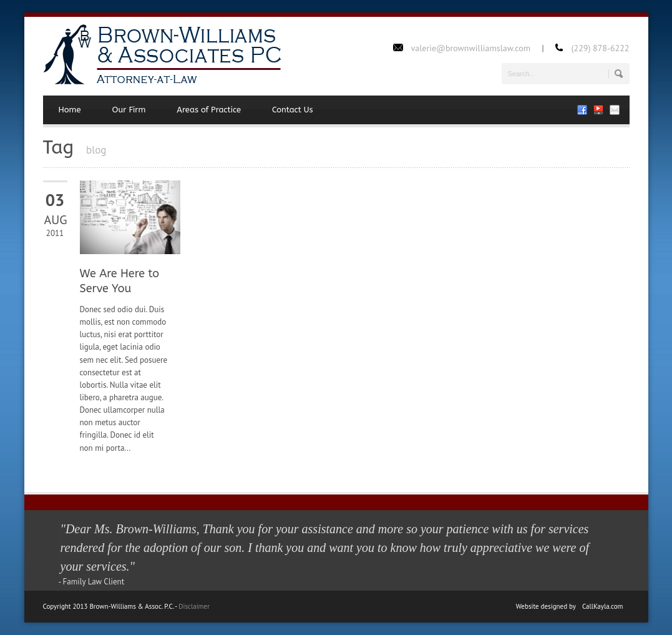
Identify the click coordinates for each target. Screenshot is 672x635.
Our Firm (129, 110)
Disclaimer (194, 606)
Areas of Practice (209, 110)
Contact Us (293, 110)
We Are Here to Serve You (120, 281)
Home (70, 110)
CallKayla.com (603, 606)
